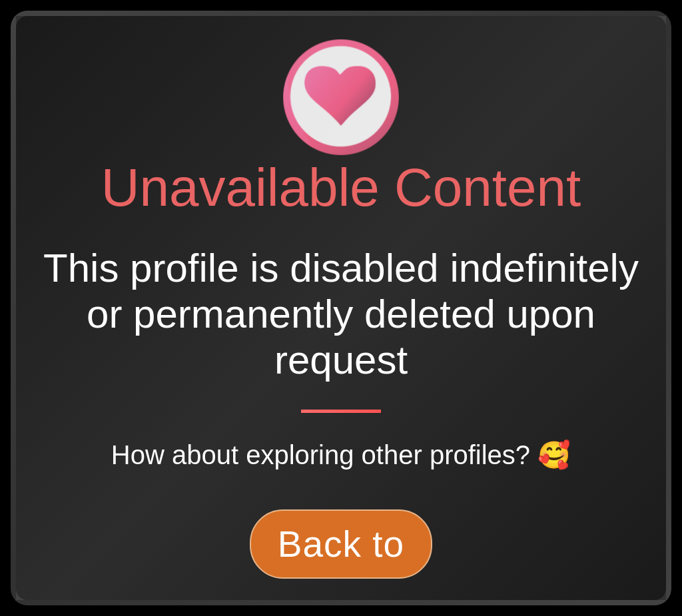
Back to (341, 544)
